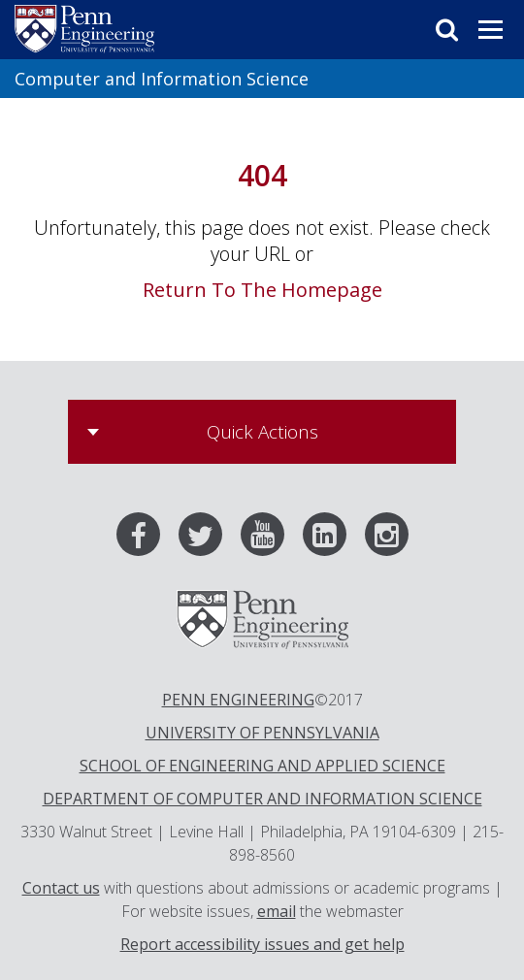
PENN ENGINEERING (238, 700)
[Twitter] (208, 539)
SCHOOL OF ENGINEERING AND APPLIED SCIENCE (262, 766)
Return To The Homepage (262, 290)
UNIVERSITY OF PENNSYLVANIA (262, 733)
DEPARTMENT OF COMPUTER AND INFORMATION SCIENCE (262, 799)
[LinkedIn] (332, 539)
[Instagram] (387, 539)
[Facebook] (146, 539)
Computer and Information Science (162, 79)
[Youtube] (270, 539)
